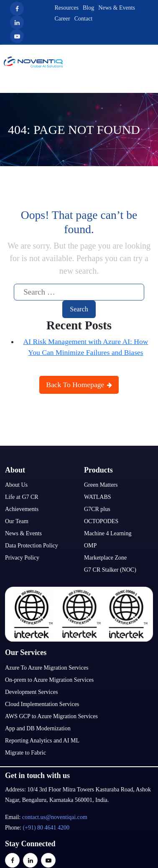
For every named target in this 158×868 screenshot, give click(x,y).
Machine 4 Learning (108, 533)
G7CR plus (97, 509)
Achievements (22, 509)
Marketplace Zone (105, 558)
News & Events (117, 8)
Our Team (17, 521)
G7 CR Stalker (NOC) (110, 570)
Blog (88, 8)
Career (62, 19)
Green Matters (101, 485)
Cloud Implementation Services (42, 704)
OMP (90, 546)
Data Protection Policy (32, 546)
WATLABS (98, 497)
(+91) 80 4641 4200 (46, 828)
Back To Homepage (79, 385)
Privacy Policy (22, 558)
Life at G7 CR (22, 497)
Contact (84, 19)
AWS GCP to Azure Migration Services (51, 716)
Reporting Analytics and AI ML (42, 741)
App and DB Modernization (38, 728)
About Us (16, 485)
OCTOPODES (101, 521)
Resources (66, 8)
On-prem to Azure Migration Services (49, 680)
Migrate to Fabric (25, 753)
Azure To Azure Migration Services (47, 668)
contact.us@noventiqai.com (55, 817)
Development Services (31, 692)
